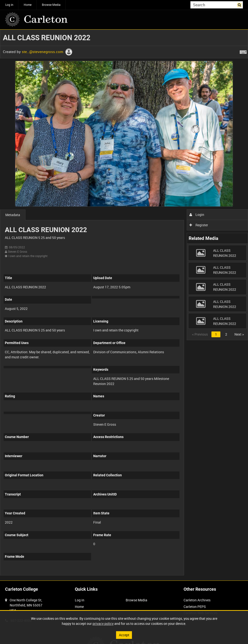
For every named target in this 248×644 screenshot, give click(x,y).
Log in (9, 5)
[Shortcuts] (243, 51)
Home (28, 5)
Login (197, 215)
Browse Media (51, 5)
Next (239, 334)
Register (199, 225)
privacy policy (103, 624)
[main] (124, 305)
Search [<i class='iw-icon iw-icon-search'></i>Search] (240, 4)
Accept (124, 635)
